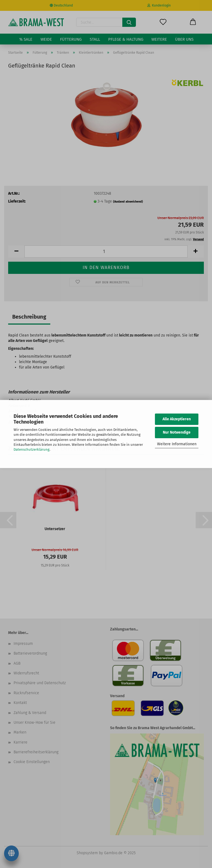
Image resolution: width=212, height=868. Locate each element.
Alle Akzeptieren (177, 419)
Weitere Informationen (177, 444)
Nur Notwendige (177, 432)
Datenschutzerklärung (32, 449)
